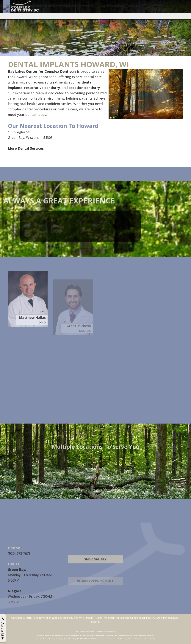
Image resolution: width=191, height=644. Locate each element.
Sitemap (95, 622)
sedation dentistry (84, 88)
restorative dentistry (42, 88)
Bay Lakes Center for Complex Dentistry (42, 71)
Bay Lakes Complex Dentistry (56, 618)
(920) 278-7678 (19, 553)
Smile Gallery (95, 568)
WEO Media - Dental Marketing (97, 618)
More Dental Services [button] (26, 148)
